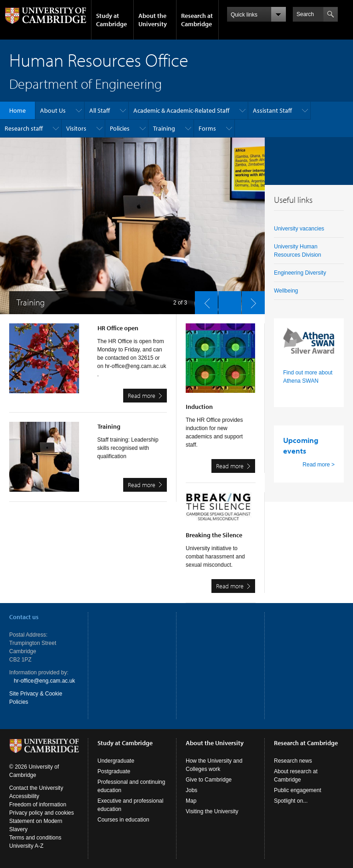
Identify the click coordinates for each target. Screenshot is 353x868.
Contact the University (36, 788)
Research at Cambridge (197, 20)
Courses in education (123, 820)
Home (17, 110)
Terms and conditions (35, 838)
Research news (293, 761)
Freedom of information (38, 805)
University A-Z (26, 846)
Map (191, 801)
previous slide (204, 300)
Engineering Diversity (300, 273)
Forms (207, 128)
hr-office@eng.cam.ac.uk (44, 681)
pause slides (227, 300)
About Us (53, 110)
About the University (153, 20)
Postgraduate (114, 771)
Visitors (76, 128)
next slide (251, 300)
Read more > (319, 465)
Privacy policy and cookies (42, 813)
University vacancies (299, 229)
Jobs (191, 790)
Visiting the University (212, 811)
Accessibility (24, 796)
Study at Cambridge (111, 20)
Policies (120, 128)
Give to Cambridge (209, 780)
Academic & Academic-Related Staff (181, 110)
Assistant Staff (272, 110)
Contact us (24, 617)
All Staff (100, 110)
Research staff (24, 128)
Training (164, 128)
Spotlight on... (291, 801)
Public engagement (298, 790)
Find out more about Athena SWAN (308, 377)
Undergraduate (116, 761)
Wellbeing (286, 291)
